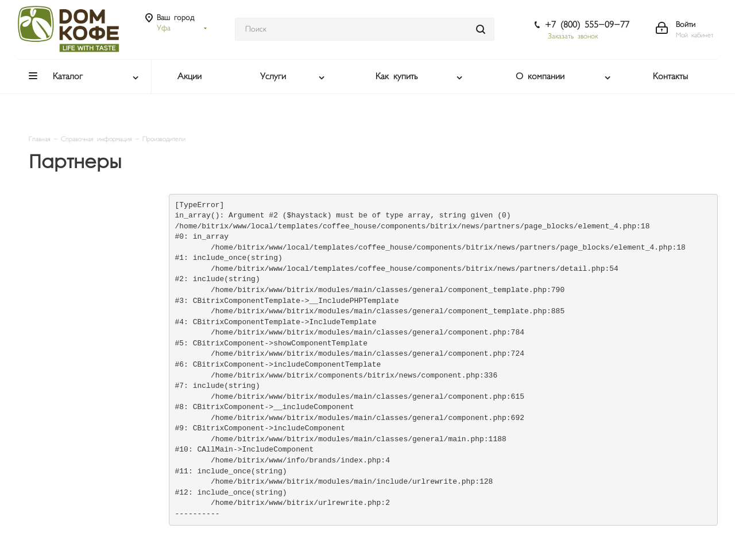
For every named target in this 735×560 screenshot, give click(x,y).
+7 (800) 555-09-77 (587, 25)
